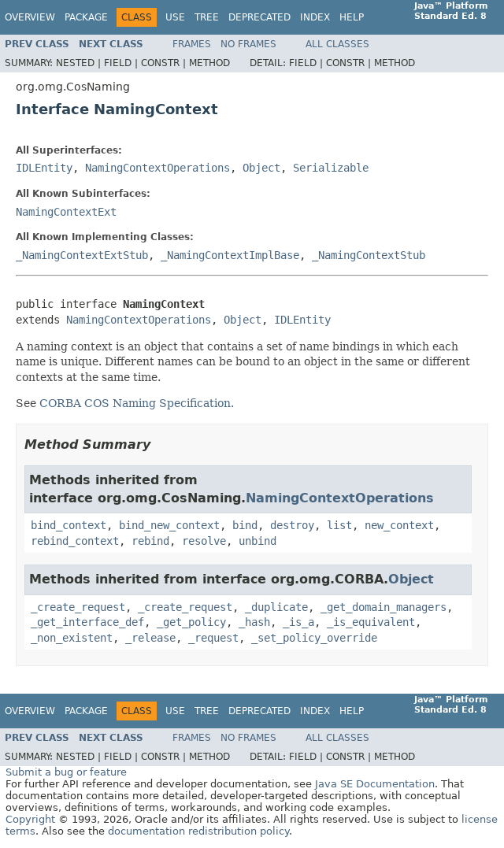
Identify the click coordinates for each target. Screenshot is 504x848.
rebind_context (75, 541)
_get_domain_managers (384, 607)
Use (175, 17)
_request (213, 638)
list (339, 525)
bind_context (69, 525)
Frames (192, 44)
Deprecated (259, 17)
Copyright (30, 819)
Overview (30, 17)
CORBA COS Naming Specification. (137, 403)
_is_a (298, 622)
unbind (258, 541)
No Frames (248, 44)
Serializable (331, 168)
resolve (204, 541)
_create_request (78, 607)
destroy (292, 525)
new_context (399, 525)
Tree (207, 17)
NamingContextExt (66, 212)
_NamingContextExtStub (82, 255)
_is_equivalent (371, 622)
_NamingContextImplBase (230, 255)
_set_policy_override (314, 638)
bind (245, 525)
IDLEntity (44, 168)
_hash (254, 622)
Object (261, 168)
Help (352, 17)
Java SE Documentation (375, 784)
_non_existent (72, 638)
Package (86, 17)
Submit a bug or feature (66, 772)
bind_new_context (169, 525)
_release (150, 638)
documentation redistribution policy (198, 831)
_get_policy (191, 622)
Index (315, 17)
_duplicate (276, 607)
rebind (150, 541)
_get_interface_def (87, 622)
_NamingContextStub (369, 255)
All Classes (337, 44)
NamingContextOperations (157, 168)
